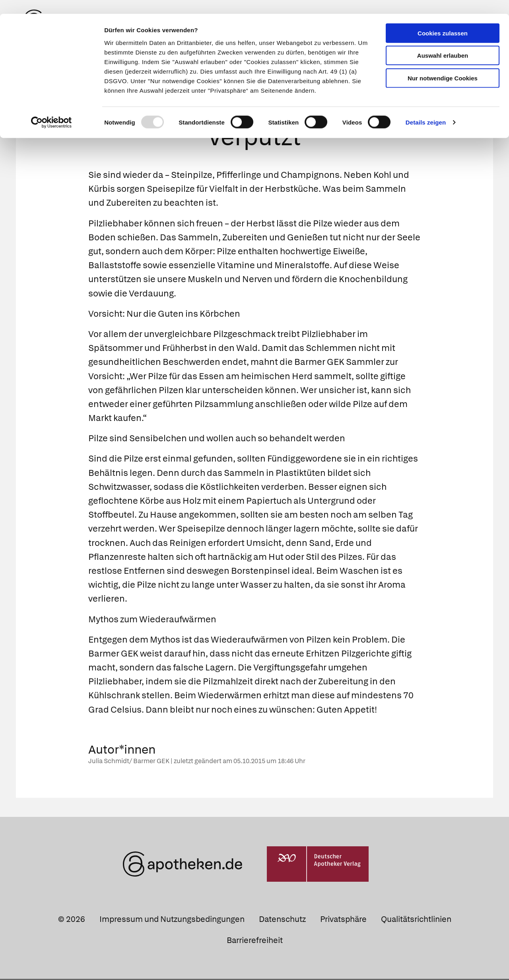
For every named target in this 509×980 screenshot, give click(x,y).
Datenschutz (282, 920)
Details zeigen (426, 109)
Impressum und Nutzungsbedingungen (172, 920)
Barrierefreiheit (255, 941)
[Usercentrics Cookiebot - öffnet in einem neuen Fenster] (51, 109)
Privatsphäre (343, 920)
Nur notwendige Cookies (443, 64)
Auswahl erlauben (443, 42)
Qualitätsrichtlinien (416, 920)
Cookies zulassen (443, 19)
